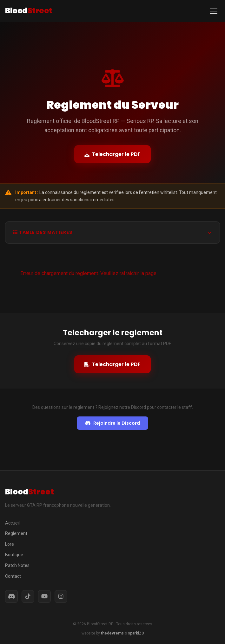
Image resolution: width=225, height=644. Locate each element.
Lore (10, 544)
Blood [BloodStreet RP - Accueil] (29, 11)
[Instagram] (61, 596)
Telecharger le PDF (112, 154)
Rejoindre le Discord (112, 423)
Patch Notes (17, 565)
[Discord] (11, 596)
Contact (13, 576)
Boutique (14, 555)
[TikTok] (28, 596)
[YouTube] (44, 596)
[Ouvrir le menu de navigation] (214, 11)
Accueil (12, 523)
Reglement (16, 533)
